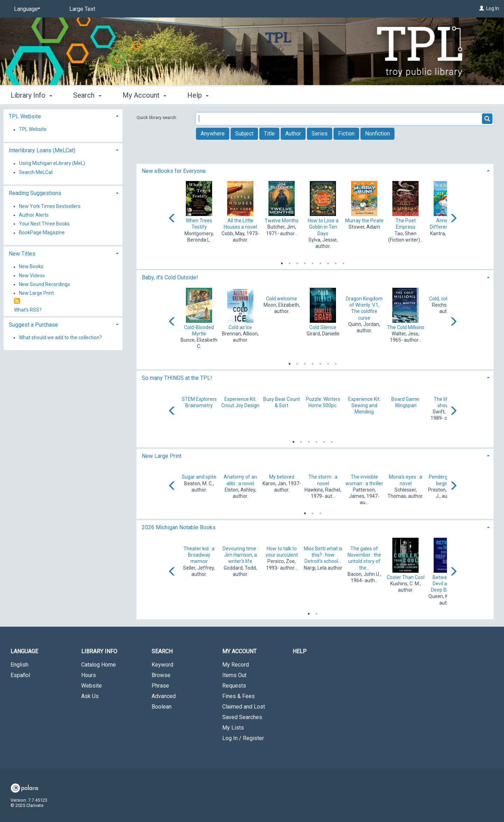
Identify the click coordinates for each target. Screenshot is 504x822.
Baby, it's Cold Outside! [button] (170, 277)
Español (20, 675)
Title (269, 134)
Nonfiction (377, 134)
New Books (31, 267)
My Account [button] (144, 95)
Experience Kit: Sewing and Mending (364, 405)
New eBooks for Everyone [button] (174, 171)
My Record (236, 665)
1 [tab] (282, 262)
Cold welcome (282, 299)
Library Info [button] (31, 95)
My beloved (282, 477)
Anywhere (213, 134)
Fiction (346, 134)
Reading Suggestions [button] (35, 193)
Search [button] (87, 95)
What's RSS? (28, 310)
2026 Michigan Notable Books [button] (179, 527)
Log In (493, 8)
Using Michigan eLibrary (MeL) (52, 163)
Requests (234, 686)
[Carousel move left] (172, 219)
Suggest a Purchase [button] (33, 325)
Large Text (82, 9)
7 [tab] (328, 262)
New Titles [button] (22, 254)
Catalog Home (99, 665)
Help (300, 651)
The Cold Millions (406, 327)
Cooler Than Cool (406, 577)
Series (320, 134)
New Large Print (36, 293)
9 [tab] (343, 262)
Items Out (234, 675)
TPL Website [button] (25, 116)
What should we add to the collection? (60, 337)
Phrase (160, 686)
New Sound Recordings (44, 284)
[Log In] (482, 8)
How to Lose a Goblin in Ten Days (323, 227)
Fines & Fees (239, 696)
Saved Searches (242, 717)
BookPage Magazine (42, 233)
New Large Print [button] (162, 456)
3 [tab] (297, 262)
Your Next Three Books (44, 224)
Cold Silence (323, 327)
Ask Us (90, 696)
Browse (161, 675)
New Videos (32, 276)
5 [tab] (313, 262)
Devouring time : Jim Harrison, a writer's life (240, 555)
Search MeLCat (36, 172)
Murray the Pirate (364, 221)
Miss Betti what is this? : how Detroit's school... (323, 555)
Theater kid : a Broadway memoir (199, 555)
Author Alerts (34, 215)
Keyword (162, 665)
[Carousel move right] (453, 219)
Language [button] (24, 651)
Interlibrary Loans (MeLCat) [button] (42, 150)
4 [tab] (305, 262)
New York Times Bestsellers (50, 206)
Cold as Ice (240, 327)
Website (92, 686)
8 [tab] (336, 262)
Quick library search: (157, 117)
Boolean (162, 707)
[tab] (315, 170)
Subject (244, 134)
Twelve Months (282, 221)
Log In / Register (243, 738)
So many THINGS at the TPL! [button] (177, 378)
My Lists (233, 728)
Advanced (164, 696)
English (19, 665)
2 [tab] (289, 262)
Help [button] (198, 95)
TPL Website (33, 130)
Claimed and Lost (244, 707)
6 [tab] (320, 262)
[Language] (26, 9)
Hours (89, 675)
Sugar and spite (199, 477)
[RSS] (17, 301)
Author (293, 134)
